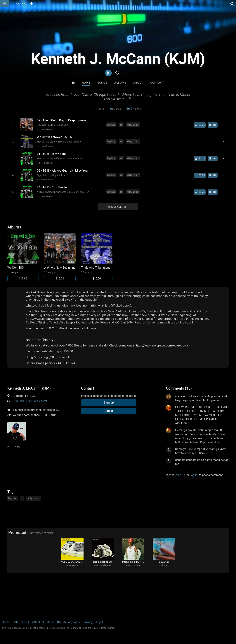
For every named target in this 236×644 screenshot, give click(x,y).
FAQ (15, 622)
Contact (157, 83)
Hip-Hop (19, 401)
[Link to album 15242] (97, 257)
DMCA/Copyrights (69, 622)
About (138, 83)
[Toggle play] (13, 125)
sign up (181, 475)
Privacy (88, 622)
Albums (120, 83)
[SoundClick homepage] (24, 4)
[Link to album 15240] (23, 257)
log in (194, 475)
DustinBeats (72, 566)
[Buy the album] (213, 125)
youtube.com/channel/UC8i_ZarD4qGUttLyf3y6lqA (45, 415)
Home (86, 83)
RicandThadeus (133, 566)
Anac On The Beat (103, 566)
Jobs (51, 622)
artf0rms (164, 566)
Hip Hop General (45, 129)
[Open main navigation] (5, 4)
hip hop (111, 125)
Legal (99, 622)
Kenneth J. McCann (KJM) (29, 388)
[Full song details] (224, 125)
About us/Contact (33, 622)
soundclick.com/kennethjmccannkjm (36, 410)
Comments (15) (179, 388)
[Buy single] (200, 125)
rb (121, 125)
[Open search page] (232, 4)
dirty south (133, 125)
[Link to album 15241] (60, 257)
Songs (102, 83)
